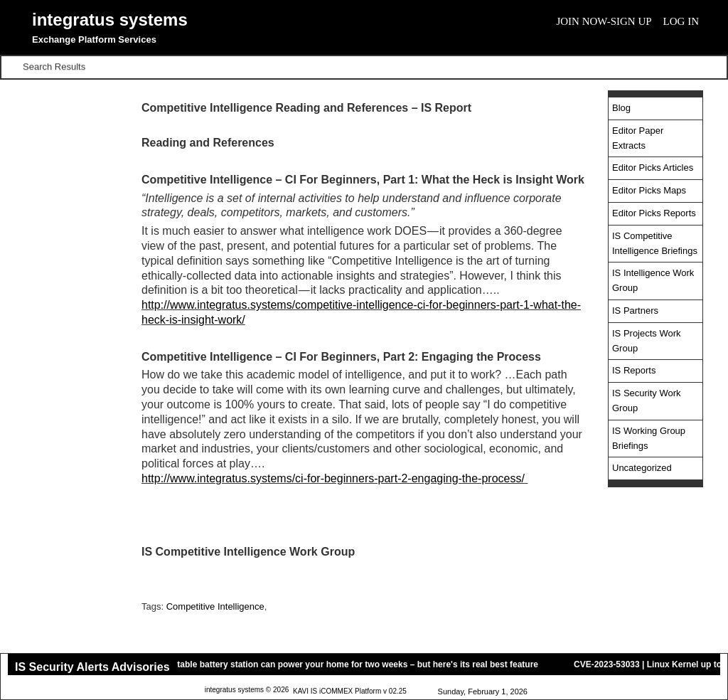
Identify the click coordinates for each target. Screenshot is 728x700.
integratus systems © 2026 (247, 690)
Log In (681, 21)
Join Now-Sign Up (604, 21)
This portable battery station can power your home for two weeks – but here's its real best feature (345, 664)
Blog (621, 108)
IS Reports (634, 370)
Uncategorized (642, 468)
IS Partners (635, 311)
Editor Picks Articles (653, 168)
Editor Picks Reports (654, 213)
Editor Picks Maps (649, 190)
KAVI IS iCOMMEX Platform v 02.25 (350, 692)
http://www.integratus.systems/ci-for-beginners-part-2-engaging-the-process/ (333, 478)
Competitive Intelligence (215, 606)
